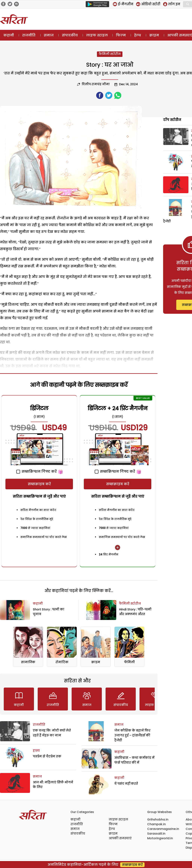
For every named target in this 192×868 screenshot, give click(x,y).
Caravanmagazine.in (163, 829)
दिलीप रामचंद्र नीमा (96, 84)
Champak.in (156, 824)
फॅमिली (129, 662)
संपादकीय (70, 35)
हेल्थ (138, 35)
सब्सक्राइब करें (39, 484)
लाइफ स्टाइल (97, 35)
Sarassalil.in (156, 834)
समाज (49, 35)
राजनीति (29, 35)
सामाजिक (28, 662)
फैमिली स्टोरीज (110, 54)
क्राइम (154, 35)
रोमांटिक (62, 662)
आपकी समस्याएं (120, 838)
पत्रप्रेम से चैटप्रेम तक (47, 756)
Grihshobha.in (158, 819)
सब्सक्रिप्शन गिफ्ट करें (36, 471)
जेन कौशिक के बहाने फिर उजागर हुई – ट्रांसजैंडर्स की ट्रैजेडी (132, 735)
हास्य (36, 751)
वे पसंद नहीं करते (126, 784)
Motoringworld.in (160, 838)
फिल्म (121, 35)
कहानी (9, 35)
